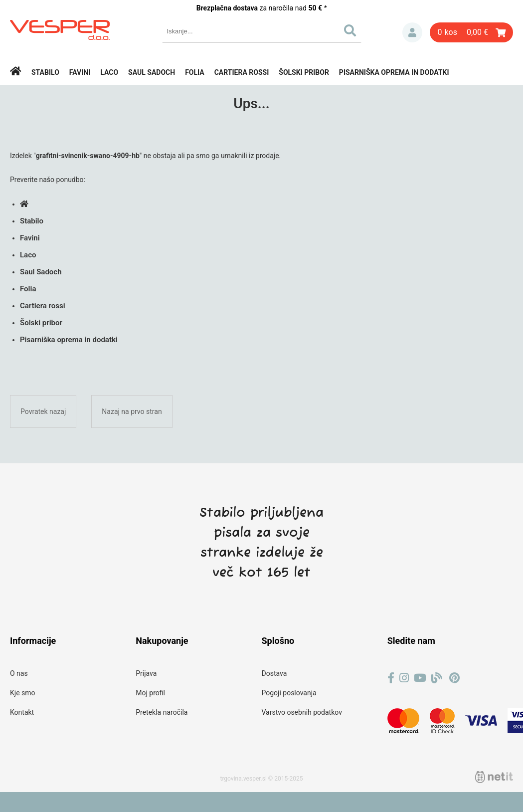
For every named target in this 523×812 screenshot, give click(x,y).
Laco (109, 72)
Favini (80, 72)
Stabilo (45, 72)
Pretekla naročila (162, 712)
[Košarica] (471, 32)
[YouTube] (420, 678)
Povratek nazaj (43, 411)
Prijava (412, 32)
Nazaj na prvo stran (132, 411)
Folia (195, 72)
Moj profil (150, 693)
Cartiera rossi (242, 72)
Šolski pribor (304, 72)
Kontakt (22, 712)
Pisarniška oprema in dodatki (394, 72)
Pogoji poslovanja (289, 693)
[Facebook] (391, 678)
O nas (19, 673)
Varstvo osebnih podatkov (302, 712)
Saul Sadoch (152, 72)
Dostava (274, 673)
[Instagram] (404, 678)
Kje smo (23, 693)
